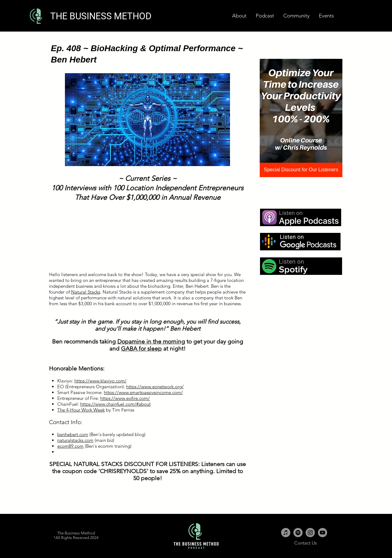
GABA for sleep (141, 349)
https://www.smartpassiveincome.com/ (143, 392)
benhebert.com (73, 434)
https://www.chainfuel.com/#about (115, 404)
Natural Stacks (86, 292)
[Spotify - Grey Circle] (298, 533)
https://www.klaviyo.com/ (100, 381)
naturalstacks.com (75, 440)
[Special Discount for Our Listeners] (301, 170)
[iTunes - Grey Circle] (286, 533)
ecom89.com (70, 446)
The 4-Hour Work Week (81, 410)
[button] (326, 16)
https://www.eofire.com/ (125, 398)
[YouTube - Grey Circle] (322, 533)
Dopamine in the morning (151, 342)
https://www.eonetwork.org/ (155, 387)
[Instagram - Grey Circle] (310, 533)
